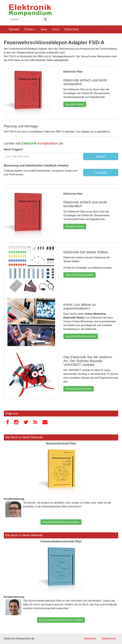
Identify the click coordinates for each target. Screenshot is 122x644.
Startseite (14, 29)
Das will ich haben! (75, 104)
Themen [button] (30, 29)
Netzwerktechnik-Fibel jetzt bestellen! (61, 522)
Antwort (101, 156)
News (44, 29)
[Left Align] (45, 20)
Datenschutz (109, 639)
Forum (56, 29)
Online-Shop (71, 29)
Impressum (90, 639)
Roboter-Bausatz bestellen (79, 389)
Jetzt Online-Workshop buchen (81, 336)
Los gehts (101, 173)
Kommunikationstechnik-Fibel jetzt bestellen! (61, 620)
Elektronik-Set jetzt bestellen (80, 275)
